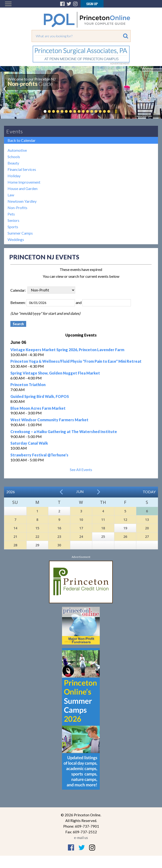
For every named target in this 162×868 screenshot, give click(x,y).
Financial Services (22, 169)
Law (11, 195)
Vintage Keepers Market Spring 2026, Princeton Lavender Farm (67, 350)
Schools (14, 157)
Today (149, 492)
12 (125, 520)
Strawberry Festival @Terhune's (39, 455)
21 (15, 537)
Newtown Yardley (22, 201)
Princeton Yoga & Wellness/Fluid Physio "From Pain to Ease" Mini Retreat (76, 361)
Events (15, 131)
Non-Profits (17, 208)
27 (147, 537)
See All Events (81, 470)
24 (81, 537)
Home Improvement (24, 182)
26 (125, 537)
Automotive (17, 150)
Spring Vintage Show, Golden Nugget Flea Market (55, 373)
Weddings (16, 239)
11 (103, 520)
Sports (13, 227)
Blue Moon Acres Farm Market (38, 408)
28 (15, 545)
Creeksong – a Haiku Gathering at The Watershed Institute (64, 432)
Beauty (13, 163)
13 (147, 520)
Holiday (14, 176)
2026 (11, 492)
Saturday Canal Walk (29, 443)
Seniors (13, 220)
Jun (80, 491)
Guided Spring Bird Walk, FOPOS (40, 396)
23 (59, 537)
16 (59, 528)
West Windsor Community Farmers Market (49, 420)
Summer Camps (20, 233)
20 (147, 528)
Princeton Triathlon (28, 385)
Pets (11, 214)
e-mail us (81, 838)
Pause (116, 111)
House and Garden (23, 188)
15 (37, 528)
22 (37, 537)
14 (15, 528)
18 (103, 528)
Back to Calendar (22, 140)
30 (59, 545)
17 (81, 528)
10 (81, 520)
